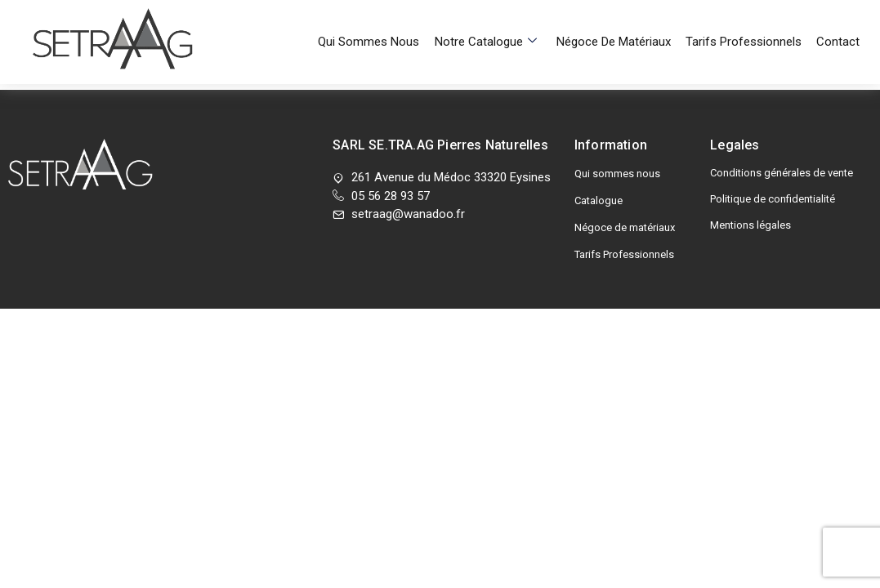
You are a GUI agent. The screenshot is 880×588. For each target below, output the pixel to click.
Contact (838, 20)
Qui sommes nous (379, 20)
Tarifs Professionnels (746, 20)
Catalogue (599, 200)
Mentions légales (750, 225)
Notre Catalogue (493, 20)
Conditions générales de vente (782, 173)
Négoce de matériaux (619, 20)
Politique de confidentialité (773, 199)
